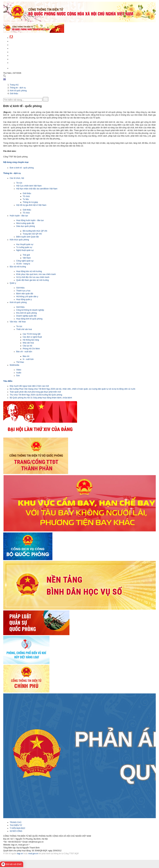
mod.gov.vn (33, 854)
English (14, 68)
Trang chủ (14, 85)
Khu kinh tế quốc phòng (27, 313)
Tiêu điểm (8, 381)
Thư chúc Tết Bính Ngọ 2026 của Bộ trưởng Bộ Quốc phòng (36, 395)
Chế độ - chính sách (20, 59)
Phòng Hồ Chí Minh (31, 349)
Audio (19, 373)
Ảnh (18, 376)
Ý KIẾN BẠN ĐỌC (18, 828)
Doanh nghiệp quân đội (26, 316)
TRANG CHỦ (16, 822)
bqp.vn (20, 854)
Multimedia (14, 365)
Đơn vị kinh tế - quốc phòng (22, 168)
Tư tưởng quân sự (24, 247)
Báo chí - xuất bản (24, 352)
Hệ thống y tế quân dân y (27, 297)
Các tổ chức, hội (17, 178)
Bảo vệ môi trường (18, 267)
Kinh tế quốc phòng (18, 91)
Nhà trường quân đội (25, 223)
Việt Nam (27, 258)
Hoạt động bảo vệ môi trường (29, 271)
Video (19, 370)
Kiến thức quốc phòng (19, 240)
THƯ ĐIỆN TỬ (16, 825)
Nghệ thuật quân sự (25, 250)
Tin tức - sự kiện (18, 41)
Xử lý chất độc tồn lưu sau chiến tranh (33, 277)
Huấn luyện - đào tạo (19, 216)
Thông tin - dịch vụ (19, 62)
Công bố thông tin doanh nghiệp (30, 310)
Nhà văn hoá (28, 343)
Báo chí (26, 356)
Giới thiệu (14, 94)
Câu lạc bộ (27, 346)
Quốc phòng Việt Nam (20, 48)
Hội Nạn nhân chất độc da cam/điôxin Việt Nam (37, 189)
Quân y (13, 283)
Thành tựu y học (23, 291)
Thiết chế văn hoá (24, 329)
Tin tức (19, 183)
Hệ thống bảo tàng (31, 340)
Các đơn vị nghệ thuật (32, 337)
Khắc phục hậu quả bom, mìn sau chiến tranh (36, 274)
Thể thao (20, 362)
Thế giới (26, 255)
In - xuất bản (28, 359)
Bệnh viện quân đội (25, 294)
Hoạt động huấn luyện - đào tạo (30, 220)
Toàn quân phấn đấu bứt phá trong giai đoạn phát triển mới (35, 392)
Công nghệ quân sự (25, 261)
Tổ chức (26, 196)
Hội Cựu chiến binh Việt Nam (29, 186)
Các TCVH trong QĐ (32, 334)
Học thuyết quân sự (25, 244)
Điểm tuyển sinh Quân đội (28, 237)
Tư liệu (26, 199)
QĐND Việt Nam (17, 44)
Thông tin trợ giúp (30, 202)
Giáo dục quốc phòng (26, 226)
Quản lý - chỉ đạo (18, 52)
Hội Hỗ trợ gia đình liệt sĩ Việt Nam (31, 205)
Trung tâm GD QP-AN (32, 234)
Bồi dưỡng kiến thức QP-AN (35, 231)
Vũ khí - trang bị (23, 264)
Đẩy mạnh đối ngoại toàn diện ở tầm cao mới (29, 386)
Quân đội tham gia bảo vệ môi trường (32, 280)
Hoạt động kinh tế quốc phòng (29, 319)
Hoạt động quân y (24, 299)
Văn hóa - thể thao (18, 322)
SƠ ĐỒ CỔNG (16, 831)
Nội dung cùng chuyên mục (16, 162)
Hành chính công (18, 55)
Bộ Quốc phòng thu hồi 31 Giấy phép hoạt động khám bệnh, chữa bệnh (41, 398)
